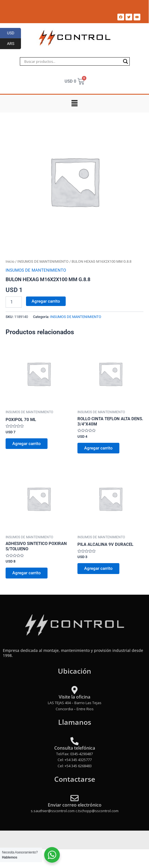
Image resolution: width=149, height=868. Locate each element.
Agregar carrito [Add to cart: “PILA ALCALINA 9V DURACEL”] (98, 568)
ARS (14, 44)
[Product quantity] (14, 302)
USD (14, 33)
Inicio (10, 261)
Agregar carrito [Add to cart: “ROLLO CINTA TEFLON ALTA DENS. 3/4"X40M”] (98, 448)
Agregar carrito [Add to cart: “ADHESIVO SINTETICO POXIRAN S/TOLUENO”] (27, 573)
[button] (74, 104)
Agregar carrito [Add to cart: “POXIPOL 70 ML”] (27, 444)
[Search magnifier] (126, 61)
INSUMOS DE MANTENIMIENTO (43, 261)
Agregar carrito (46, 301)
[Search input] (72, 61)
